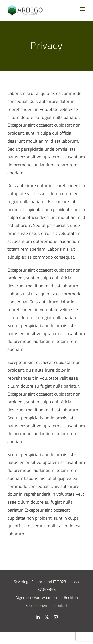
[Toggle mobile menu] (83, 9)
